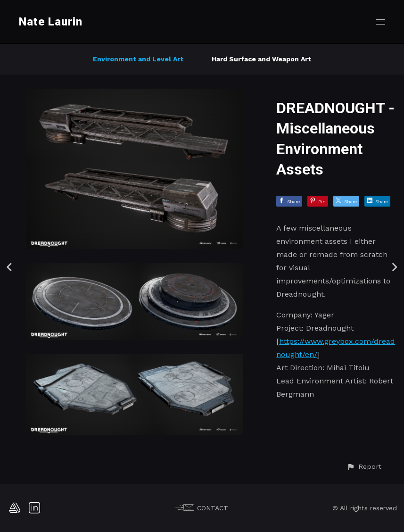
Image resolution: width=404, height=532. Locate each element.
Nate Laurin (51, 22)
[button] (364, 467)
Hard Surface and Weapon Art (261, 59)
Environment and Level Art (138, 59)
